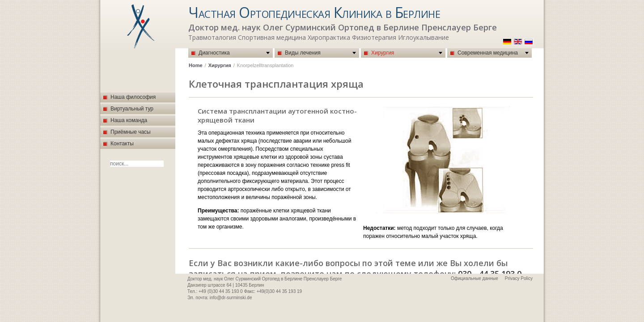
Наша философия (133, 97)
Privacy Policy (519, 278)
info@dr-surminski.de (231, 298)
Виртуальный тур (132, 109)
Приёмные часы (131, 132)
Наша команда (129, 120)
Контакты (122, 144)
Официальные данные (475, 278)
